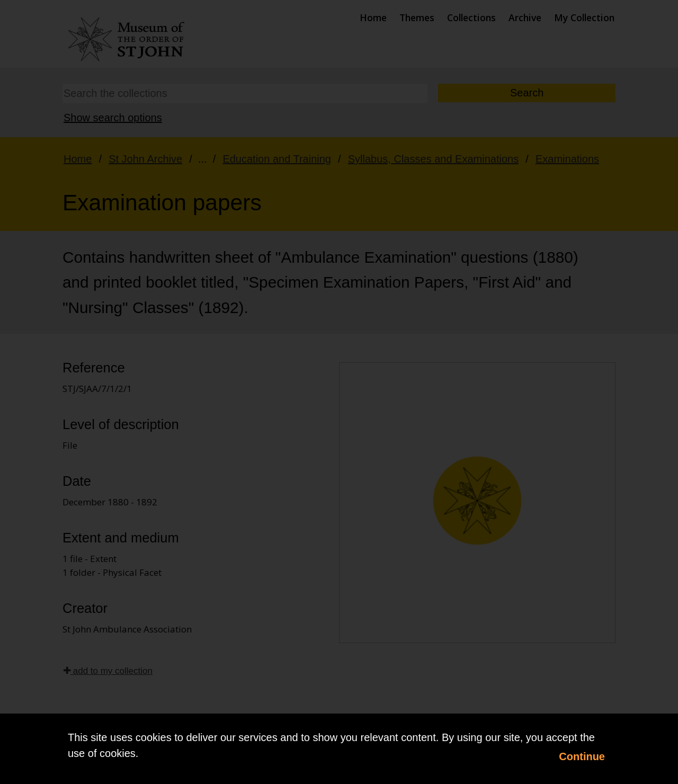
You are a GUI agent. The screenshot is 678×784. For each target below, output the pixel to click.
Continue (582, 756)
